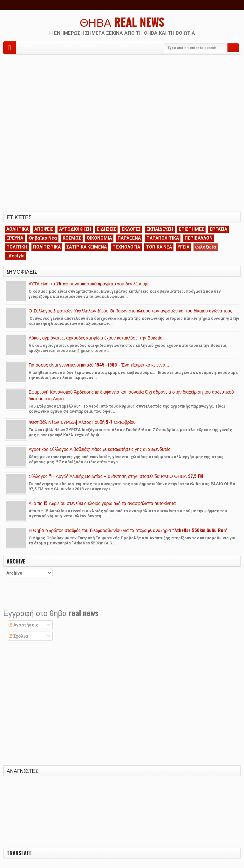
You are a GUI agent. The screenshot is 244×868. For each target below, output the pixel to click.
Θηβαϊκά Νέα (43, 238)
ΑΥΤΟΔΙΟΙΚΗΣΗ (75, 229)
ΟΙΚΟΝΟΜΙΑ (99, 238)
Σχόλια (18, 636)
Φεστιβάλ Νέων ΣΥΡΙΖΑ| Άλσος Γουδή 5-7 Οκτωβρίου (82, 422)
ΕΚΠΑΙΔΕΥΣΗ (160, 229)
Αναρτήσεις (24, 625)
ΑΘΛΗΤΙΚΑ (17, 229)
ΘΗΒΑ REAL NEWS (122, 22)
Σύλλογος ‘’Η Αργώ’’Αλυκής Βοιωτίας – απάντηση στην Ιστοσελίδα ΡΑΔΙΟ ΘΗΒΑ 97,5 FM (116, 476)
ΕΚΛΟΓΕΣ (131, 229)
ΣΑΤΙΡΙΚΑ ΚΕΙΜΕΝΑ (87, 247)
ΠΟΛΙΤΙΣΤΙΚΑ (47, 247)
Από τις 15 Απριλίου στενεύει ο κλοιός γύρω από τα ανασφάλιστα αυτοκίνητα (102, 503)
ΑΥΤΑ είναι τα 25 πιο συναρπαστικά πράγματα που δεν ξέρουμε (89, 283)
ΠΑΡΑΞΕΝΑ (129, 238)
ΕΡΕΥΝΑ (15, 238)
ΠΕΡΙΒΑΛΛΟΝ (199, 238)
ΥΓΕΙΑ (183, 247)
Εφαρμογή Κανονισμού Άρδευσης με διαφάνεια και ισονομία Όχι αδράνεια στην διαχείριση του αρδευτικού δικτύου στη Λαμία (131, 395)
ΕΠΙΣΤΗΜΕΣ (191, 229)
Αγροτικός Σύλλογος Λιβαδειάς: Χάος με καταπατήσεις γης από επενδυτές (99, 449)
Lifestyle (15, 256)
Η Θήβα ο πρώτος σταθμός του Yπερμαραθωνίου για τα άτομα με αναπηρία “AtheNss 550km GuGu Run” (128, 530)
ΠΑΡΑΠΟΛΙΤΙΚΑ (163, 238)
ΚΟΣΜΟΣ (72, 238)
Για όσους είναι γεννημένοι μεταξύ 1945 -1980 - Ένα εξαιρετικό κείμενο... (99, 364)
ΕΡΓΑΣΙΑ (218, 229)
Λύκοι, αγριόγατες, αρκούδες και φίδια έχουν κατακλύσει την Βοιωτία (96, 337)
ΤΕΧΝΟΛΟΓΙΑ (126, 247)
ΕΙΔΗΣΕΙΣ (106, 229)
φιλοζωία (206, 247)
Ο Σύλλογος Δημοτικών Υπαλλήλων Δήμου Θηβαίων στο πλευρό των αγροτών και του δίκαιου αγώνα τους (130, 310)
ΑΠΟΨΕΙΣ (44, 229)
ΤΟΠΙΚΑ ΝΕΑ (159, 247)
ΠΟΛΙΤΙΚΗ (17, 247)
